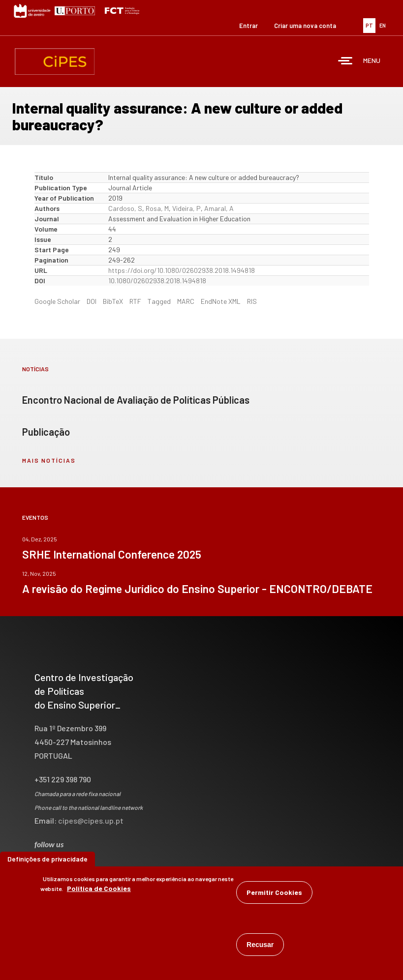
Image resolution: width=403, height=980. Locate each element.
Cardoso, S (125, 208)
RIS (252, 301)
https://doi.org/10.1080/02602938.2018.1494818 (182, 270)
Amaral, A (219, 208)
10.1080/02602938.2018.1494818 (157, 281)
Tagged (159, 301)
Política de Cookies (99, 891)
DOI (92, 301)
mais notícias (49, 460)
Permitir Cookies (274, 895)
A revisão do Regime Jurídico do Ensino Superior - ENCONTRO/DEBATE (197, 589)
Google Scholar (57, 301)
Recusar (260, 947)
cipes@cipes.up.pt (91, 820)
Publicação (46, 432)
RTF (135, 301)
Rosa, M (157, 208)
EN (383, 25)
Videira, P (186, 208)
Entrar (248, 26)
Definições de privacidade (47, 861)
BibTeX (113, 301)
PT (369, 25)
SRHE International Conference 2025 (112, 554)
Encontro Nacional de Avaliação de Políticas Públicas (136, 400)
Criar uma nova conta (305, 26)
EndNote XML (221, 301)
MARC (186, 301)
